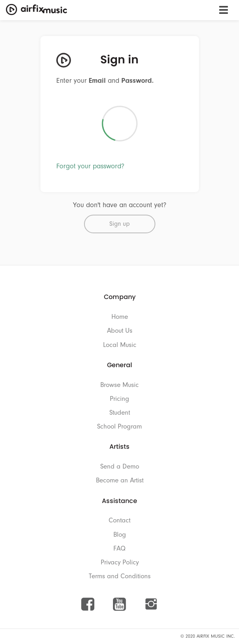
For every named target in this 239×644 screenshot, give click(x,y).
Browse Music (120, 385)
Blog (120, 534)
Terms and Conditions (120, 576)
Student (120, 413)
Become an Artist (120, 480)
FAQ (120, 548)
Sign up (120, 224)
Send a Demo (120, 466)
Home (120, 317)
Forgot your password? (90, 166)
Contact (120, 520)
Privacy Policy (120, 562)
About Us (120, 331)
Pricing (120, 399)
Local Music (120, 345)
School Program (120, 426)
